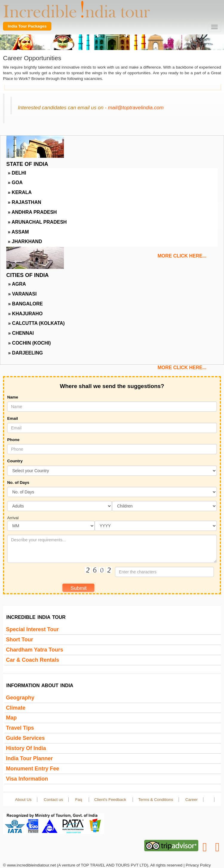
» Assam (18, 232)
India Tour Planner (29, 758)
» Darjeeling (25, 353)
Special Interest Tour (32, 629)
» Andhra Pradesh (32, 212)
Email (13, 418)
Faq (79, 800)
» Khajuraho (25, 314)
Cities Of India (27, 275)
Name (13, 397)
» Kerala (20, 192)
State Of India (27, 164)
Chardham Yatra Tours (34, 650)
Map (11, 718)
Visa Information (27, 779)
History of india (26, 748)
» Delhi (17, 173)
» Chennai (21, 333)
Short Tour (20, 640)
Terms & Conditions (156, 800)
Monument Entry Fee (33, 769)
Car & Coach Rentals (33, 660)
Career (191, 800)
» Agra (17, 284)
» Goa (15, 182)
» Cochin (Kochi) (29, 343)
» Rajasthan (24, 202)
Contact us (53, 800)
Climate (16, 708)
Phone (13, 440)
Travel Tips (20, 728)
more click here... (182, 256)
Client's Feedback (111, 800)
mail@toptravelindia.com (136, 108)
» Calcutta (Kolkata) (36, 323)
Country (15, 461)
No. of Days (18, 483)
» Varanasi (22, 294)
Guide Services (25, 738)
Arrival (13, 518)
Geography (20, 698)
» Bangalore (25, 304)
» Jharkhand (25, 241)
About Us (23, 800)
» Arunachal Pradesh (37, 222)
